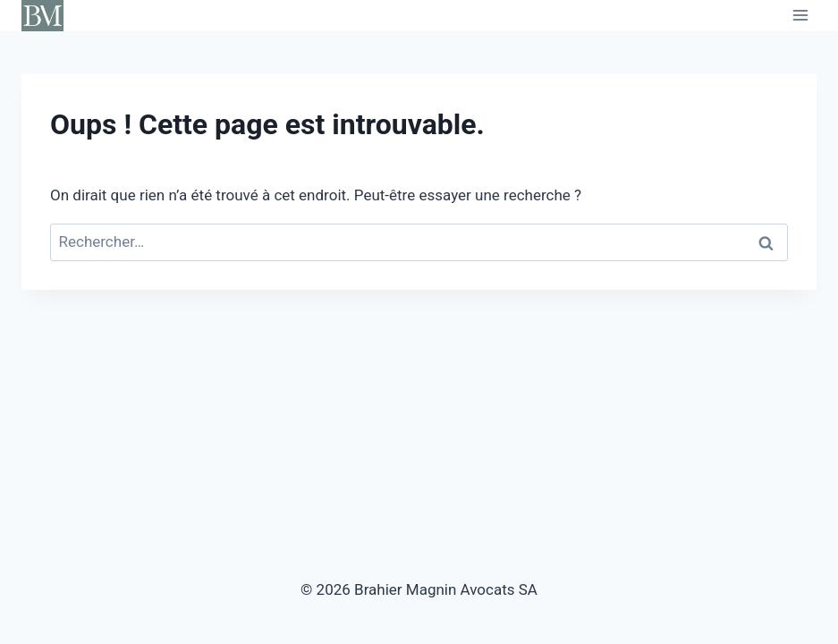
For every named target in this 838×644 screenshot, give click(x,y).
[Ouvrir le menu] (800, 16)
